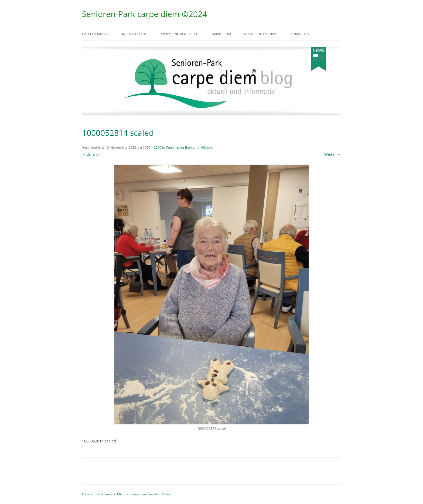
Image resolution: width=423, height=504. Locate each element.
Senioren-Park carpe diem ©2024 (144, 14)
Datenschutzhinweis (261, 34)
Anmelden (300, 34)
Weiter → (333, 154)
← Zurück (91, 154)
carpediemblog (95, 34)
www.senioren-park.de (181, 34)
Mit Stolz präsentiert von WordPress (144, 494)
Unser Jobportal (135, 34)
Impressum (222, 34)
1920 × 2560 (152, 147)
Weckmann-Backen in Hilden (189, 147)
